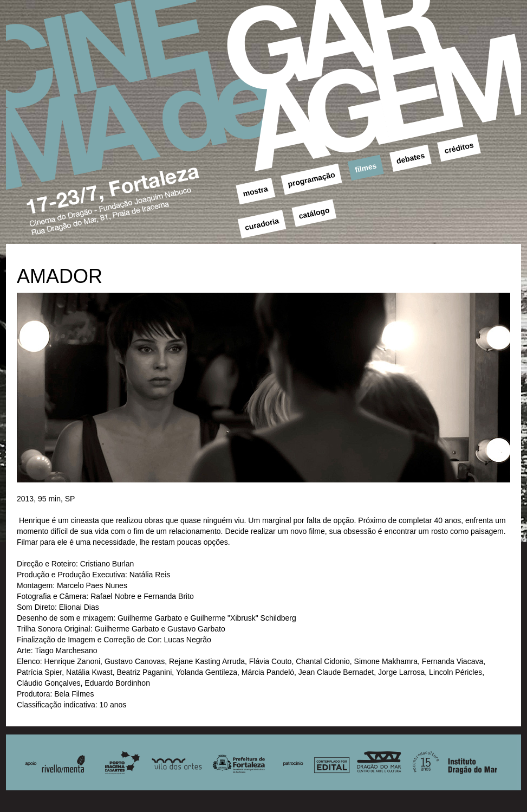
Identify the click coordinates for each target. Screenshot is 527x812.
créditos (459, 148)
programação (311, 179)
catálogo (314, 213)
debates (410, 158)
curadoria (262, 224)
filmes (366, 167)
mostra (255, 191)
